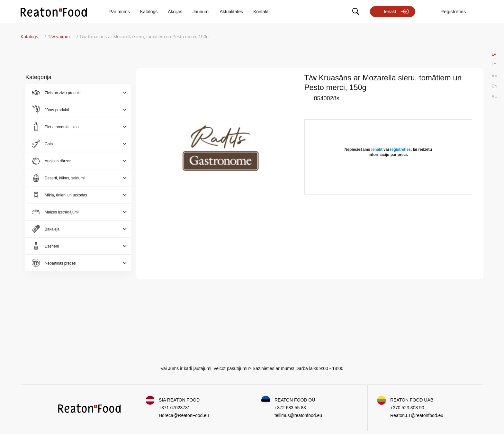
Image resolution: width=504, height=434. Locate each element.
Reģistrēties (453, 11)
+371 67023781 (175, 408)
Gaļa (49, 144)
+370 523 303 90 (407, 408)
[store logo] (54, 12)
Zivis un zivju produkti (63, 93)
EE (495, 76)
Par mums (120, 12)
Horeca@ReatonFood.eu (184, 415)
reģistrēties (400, 149)
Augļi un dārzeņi (59, 161)
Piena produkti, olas (62, 127)
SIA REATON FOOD (179, 400)
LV (494, 54)
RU (495, 97)
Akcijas (175, 12)
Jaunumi (201, 12)
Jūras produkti (57, 110)
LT (494, 65)
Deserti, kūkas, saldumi (65, 178)
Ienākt (390, 12)
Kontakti (261, 12)
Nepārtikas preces (60, 263)
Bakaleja (52, 229)
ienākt (377, 149)
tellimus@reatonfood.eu (298, 415)
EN (495, 86)
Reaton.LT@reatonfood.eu (417, 415)
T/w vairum (59, 37)
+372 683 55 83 (290, 408)
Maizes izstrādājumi (62, 212)
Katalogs (149, 12)
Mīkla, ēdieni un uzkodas (66, 195)
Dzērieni (52, 246)
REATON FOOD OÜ (295, 400)
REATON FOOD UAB (412, 400)
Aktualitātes (231, 12)
